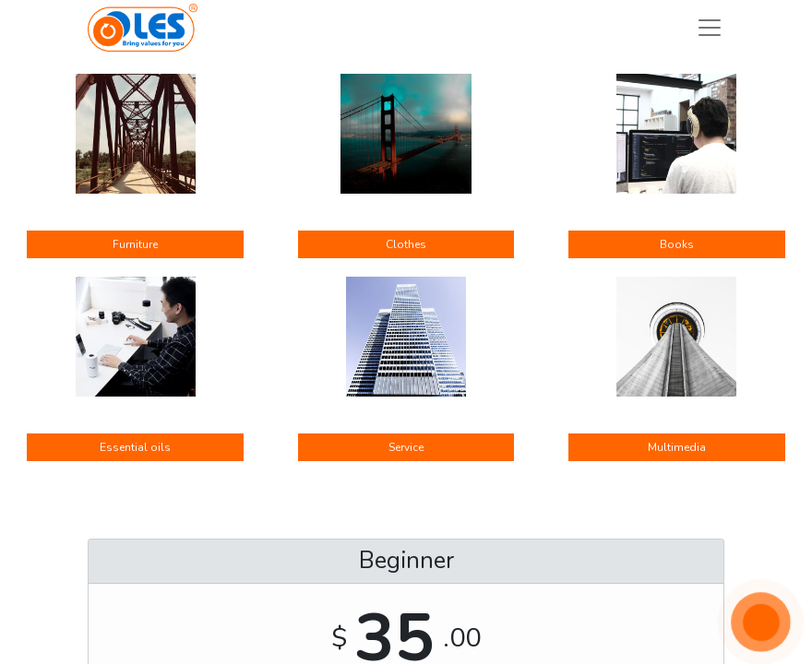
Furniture (135, 244)
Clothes (406, 244)
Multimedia (677, 447)
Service (406, 447)
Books (677, 244)
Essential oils (135, 447)
